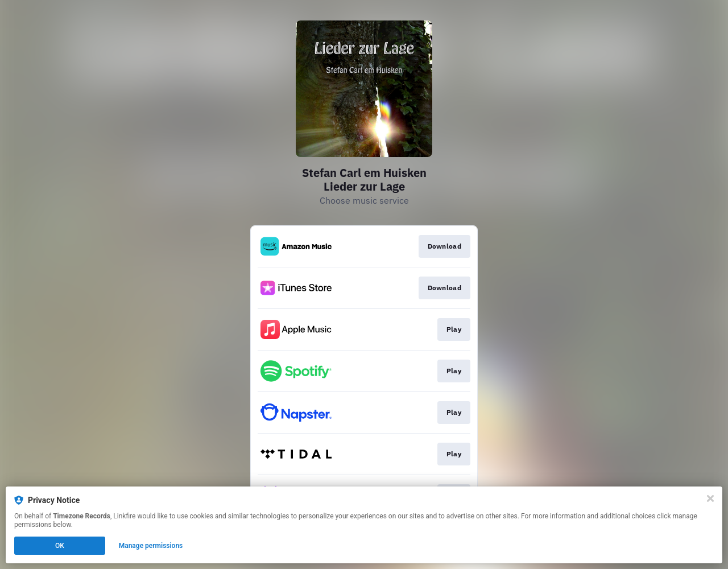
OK (60, 546)
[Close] (710, 498)
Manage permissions (151, 546)
